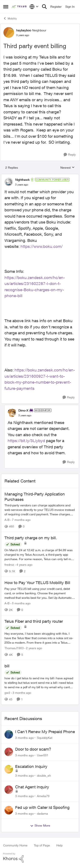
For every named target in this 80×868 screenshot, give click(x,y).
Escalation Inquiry (31, 766)
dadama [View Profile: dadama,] (42, 813)
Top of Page (42, 845)
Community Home (15, 845)
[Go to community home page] (19, 7)
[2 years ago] (33, 648)
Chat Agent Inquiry (32, 787)
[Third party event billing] (22, 185)
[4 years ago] (24, 565)
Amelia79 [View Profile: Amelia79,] (43, 796)
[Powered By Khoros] (40, 858)
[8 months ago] (20, 603)
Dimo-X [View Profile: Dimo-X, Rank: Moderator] (23, 410)
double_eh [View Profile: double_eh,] (44, 775)
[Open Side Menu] (6, 7)
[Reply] (70, 155)
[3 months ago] (21, 693)
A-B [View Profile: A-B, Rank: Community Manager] (7, 520)
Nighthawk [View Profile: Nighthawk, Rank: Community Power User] (22, 180)
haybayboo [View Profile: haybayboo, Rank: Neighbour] (24, 30)
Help (59, 845)
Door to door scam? (33, 749)
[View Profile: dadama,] (9, 810)
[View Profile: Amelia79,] (9, 790)
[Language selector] (34, 7)
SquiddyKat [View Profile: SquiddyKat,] (45, 738)
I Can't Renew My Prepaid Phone (45, 732)
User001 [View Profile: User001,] (43, 755)
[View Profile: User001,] (9, 752)
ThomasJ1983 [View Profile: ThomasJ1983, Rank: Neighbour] (14, 648)
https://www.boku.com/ (41, 246)
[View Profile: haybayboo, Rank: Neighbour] (9, 32)
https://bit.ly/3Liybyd (26, 441)
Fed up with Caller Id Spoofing (42, 807)
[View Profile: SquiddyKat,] (9, 734)
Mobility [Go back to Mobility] (10, 18)
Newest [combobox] (68, 168)
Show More (40, 826)
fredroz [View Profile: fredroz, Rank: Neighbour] (9, 565)
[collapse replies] (40, 176)
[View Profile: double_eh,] (9, 769)
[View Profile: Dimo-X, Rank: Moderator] (12, 413)
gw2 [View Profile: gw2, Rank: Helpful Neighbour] (7, 693)
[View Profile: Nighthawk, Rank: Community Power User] (9, 182)
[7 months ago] (20, 520)
